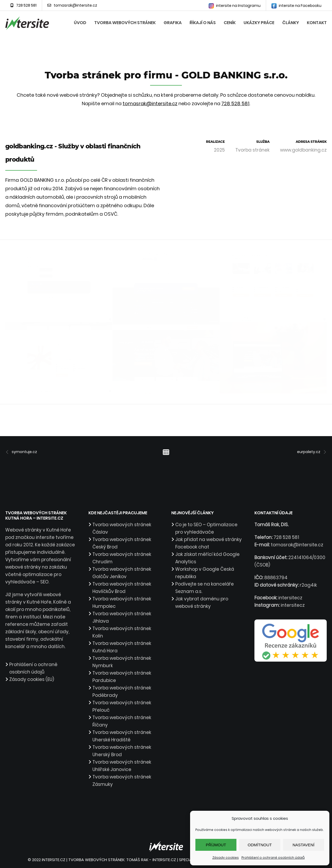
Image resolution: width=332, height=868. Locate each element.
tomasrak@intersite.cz (72, 5)
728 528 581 (24, 5)
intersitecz (290, 598)
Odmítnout (260, 845)
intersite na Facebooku (296, 6)
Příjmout (216, 845)
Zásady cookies (226, 858)
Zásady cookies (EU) (32, 679)
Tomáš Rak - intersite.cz (151, 860)
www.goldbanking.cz (303, 150)
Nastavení (304, 845)
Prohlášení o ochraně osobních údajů (273, 858)
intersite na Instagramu (235, 6)
